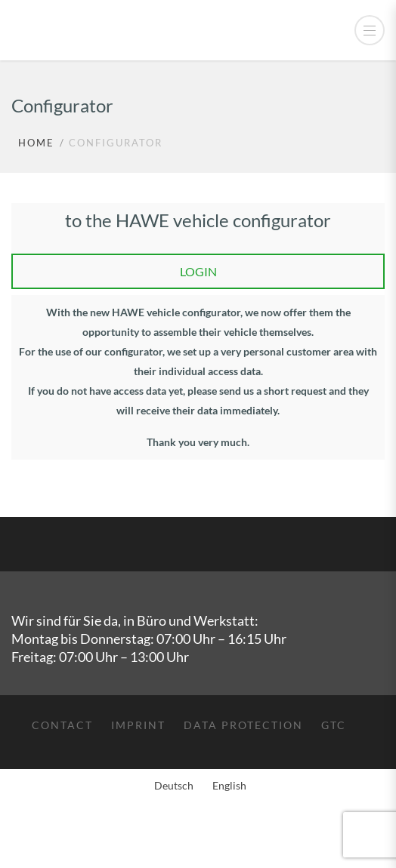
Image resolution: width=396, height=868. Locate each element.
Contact (62, 725)
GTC (334, 725)
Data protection (243, 725)
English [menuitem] (229, 785)
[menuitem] (172, 786)
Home (36, 143)
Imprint (138, 725)
